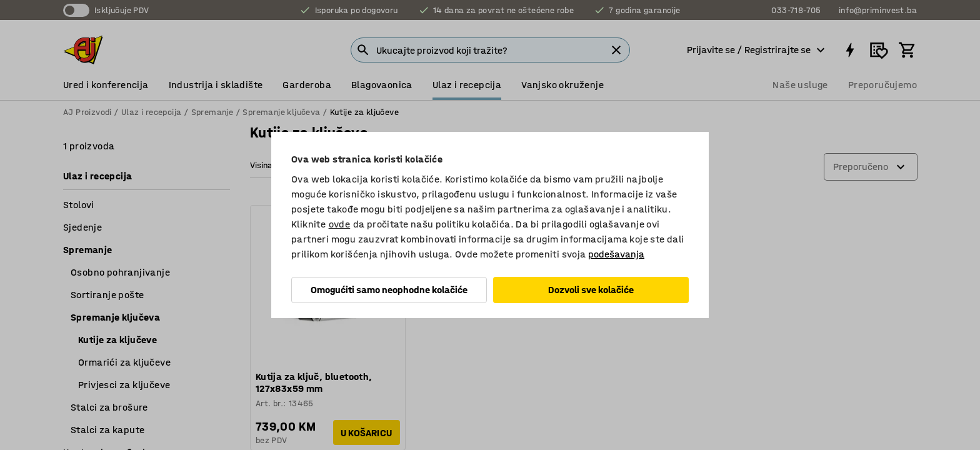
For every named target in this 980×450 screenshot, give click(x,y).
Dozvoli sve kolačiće (591, 290)
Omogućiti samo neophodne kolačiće (389, 290)
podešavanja (616, 254)
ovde (340, 224)
